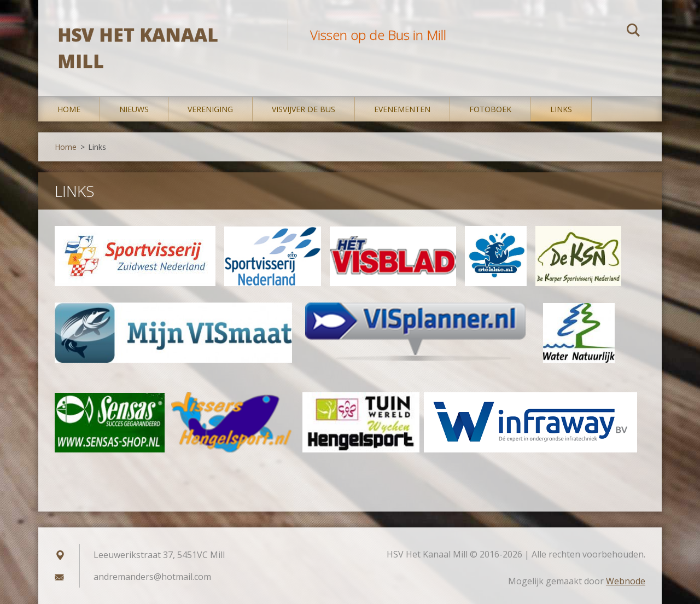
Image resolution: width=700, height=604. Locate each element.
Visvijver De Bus (304, 109)
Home (69, 109)
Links (561, 109)
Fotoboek (490, 109)
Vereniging (210, 109)
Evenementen (402, 109)
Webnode (626, 581)
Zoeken (633, 32)
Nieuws (134, 109)
